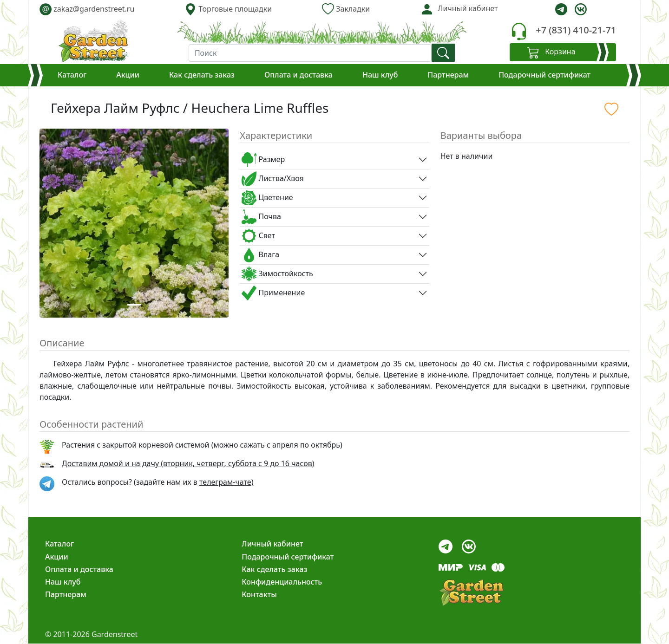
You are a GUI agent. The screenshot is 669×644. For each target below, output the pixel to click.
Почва (261, 217)
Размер (263, 160)
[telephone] (519, 31)
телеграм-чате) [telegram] (226, 482)
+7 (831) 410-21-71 (576, 30)
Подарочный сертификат (544, 75)
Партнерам (448, 75)
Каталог (72, 75)
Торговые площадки (228, 9)
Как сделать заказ (202, 75)
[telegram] (561, 9)
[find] (443, 53)
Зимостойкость (277, 274)
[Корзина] (563, 52)
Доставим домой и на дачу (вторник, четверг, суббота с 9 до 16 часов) (188, 463)
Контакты (259, 594)
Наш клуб (380, 75)
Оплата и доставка (298, 75)
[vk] (581, 9)
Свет (258, 236)
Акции (128, 75)
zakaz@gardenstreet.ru (87, 9)
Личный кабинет (272, 544)
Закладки (346, 9)
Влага (260, 255)
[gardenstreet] (93, 41)
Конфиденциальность (282, 582)
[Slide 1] (134, 305)
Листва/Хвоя (272, 179)
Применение (273, 293)
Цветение (267, 198)
